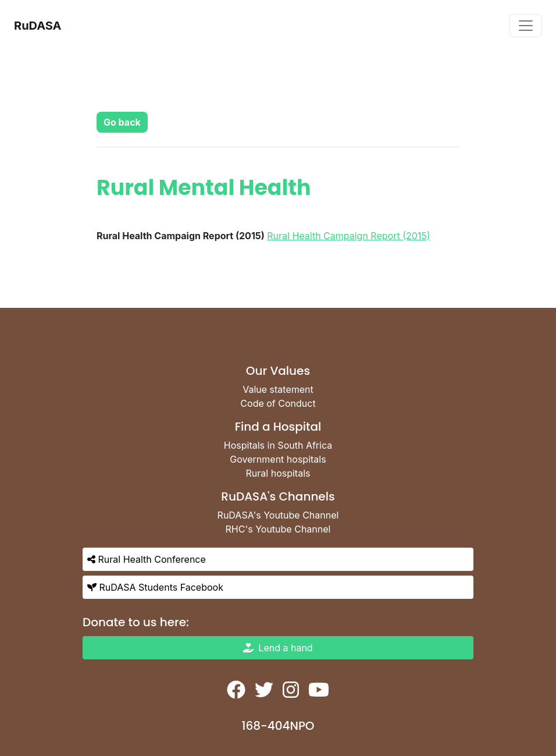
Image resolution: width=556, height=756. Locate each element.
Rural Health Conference (147, 559)
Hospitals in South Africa (278, 445)
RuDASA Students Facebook (155, 587)
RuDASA (38, 26)
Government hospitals (278, 459)
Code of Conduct (278, 403)
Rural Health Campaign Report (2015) (348, 236)
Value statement (278, 389)
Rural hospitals (278, 473)
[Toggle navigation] (526, 26)
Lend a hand (278, 648)
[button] (122, 122)
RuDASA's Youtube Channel (278, 515)
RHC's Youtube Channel (278, 529)
